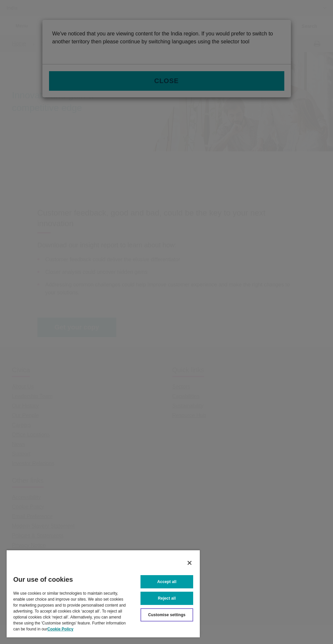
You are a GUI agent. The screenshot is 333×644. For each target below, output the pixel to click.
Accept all (167, 582)
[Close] (190, 563)
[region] (103, 594)
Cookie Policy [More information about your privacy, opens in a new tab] (60, 629)
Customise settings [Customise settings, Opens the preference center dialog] (167, 615)
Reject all (167, 598)
